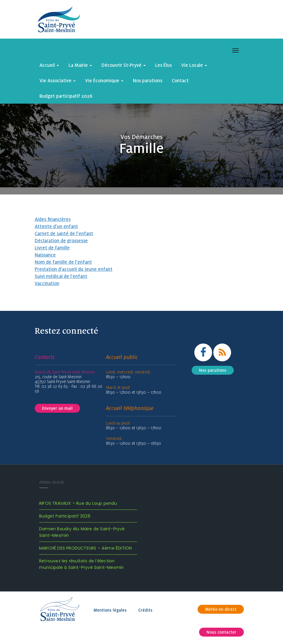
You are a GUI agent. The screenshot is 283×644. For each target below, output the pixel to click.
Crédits (145, 610)
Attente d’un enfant (56, 226)
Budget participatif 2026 (66, 96)
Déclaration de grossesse (61, 240)
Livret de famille (52, 248)
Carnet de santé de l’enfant (64, 233)
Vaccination (47, 283)
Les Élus (163, 65)
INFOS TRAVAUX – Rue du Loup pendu (78, 503)
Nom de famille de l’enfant (63, 262)
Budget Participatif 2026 (65, 516)
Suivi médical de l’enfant (61, 276)
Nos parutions (148, 80)
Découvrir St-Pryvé (124, 65)
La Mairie (80, 65)
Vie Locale (194, 65)
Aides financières (53, 219)
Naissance (45, 255)
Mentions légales (110, 610)
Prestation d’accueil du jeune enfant (74, 269)
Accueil (49, 65)
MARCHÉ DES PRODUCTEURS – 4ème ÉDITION (85, 548)
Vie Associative (58, 80)
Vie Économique (104, 80)
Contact (180, 80)
